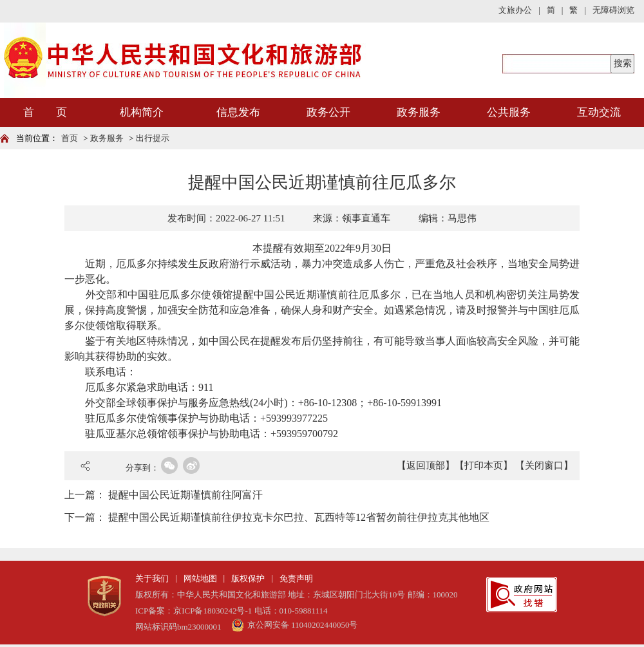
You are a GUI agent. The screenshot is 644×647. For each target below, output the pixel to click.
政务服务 (419, 112)
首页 (70, 138)
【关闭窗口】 (544, 465)
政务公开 (328, 112)
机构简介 (142, 112)
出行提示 (153, 138)
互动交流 (599, 112)
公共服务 (509, 112)
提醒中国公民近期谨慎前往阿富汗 (185, 495)
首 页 (45, 112)
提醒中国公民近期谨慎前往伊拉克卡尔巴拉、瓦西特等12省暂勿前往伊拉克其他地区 (299, 517)
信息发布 (238, 112)
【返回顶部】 (426, 465)
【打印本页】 (484, 465)
